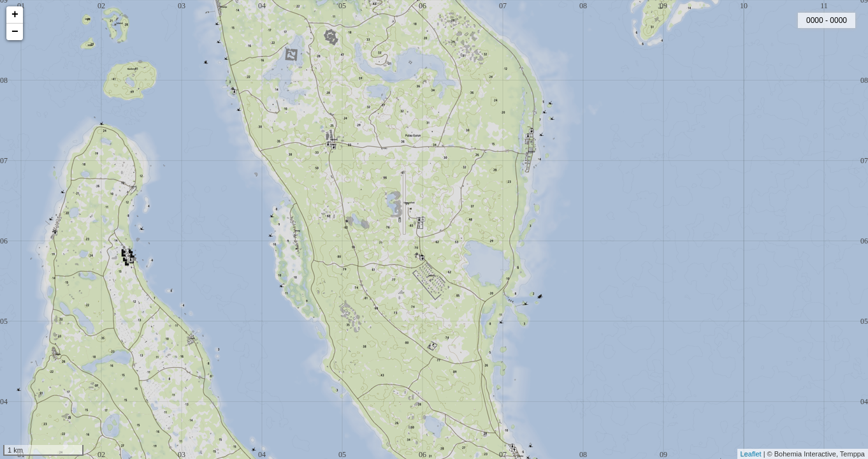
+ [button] (15, 15)
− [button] (15, 32)
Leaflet (751, 454)
